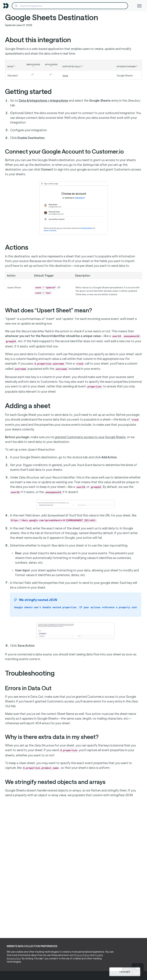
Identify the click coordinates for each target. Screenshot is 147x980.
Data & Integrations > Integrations (43, 100)
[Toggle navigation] (139, 6)
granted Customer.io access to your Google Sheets (90, 437)
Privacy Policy (81, 955)
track (65, 76)
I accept (125, 972)
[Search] (70, 6)
